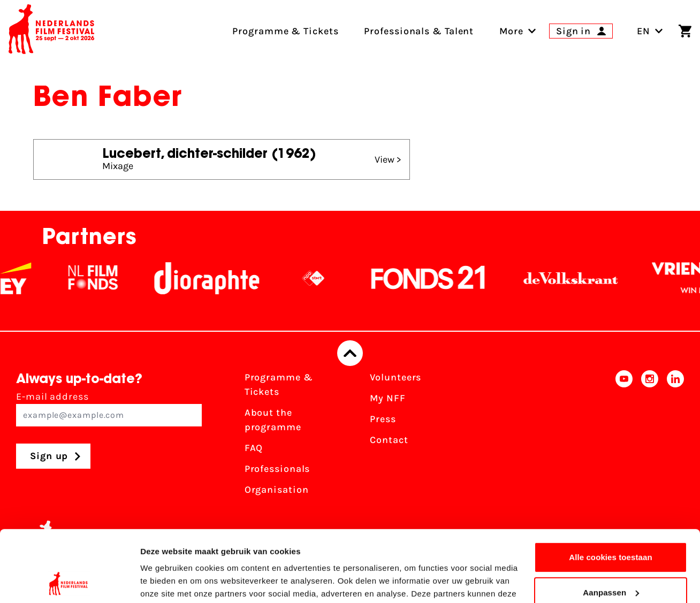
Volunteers (395, 377)
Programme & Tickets (279, 384)
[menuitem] (511, 31)
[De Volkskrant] (578, 278)
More (511, 31)
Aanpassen (611, 525)
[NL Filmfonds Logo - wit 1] (100, 278)
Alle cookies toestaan (611, 490)
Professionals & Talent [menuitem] (419, 31)
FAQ (254, 448)
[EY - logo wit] (23, 278)
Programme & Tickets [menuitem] (285, 31)
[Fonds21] (436, 278)
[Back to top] (350, 353)
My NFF (387, 398)
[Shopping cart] (685, 31)
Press (383, 419)
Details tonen (166, 582)
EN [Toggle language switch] (650, 31)
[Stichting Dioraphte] (214, 278)
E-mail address (109, 409)
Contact (389, 440)
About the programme (273, 420)
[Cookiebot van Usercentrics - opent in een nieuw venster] (69, 582)
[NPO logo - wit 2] (321, 278)
